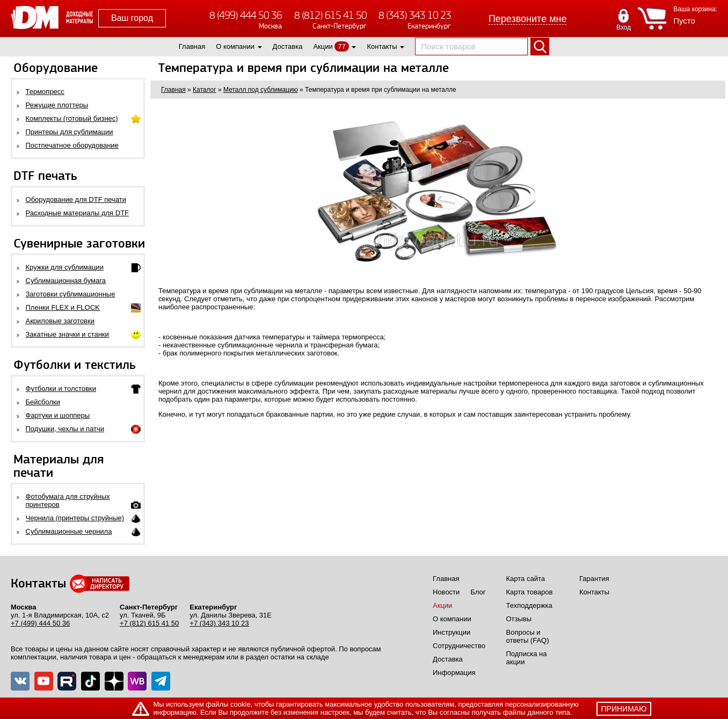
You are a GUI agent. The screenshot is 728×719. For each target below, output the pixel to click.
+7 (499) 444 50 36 (40, 623)
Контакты (382, 46)
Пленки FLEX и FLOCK (63, 307)
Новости (446, 592)
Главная (192, 46)
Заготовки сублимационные (71, 294)
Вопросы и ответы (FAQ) (528, 636)
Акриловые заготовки (60, 321)
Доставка (288, 46)
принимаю (624, 709)
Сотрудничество (459, 646)
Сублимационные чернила (69, 531)
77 (341, 46)
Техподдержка (529, 605)
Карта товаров (530, 592)
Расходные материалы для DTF (78, 213)
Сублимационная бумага (66, 281)
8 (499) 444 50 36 (246, 15)
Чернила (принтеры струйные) (75, 518)
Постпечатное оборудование (72, 145)
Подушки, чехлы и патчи (65, 429)
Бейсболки (43, 402)
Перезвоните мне (528, 19)
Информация (454, 673)
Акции (323, 46)
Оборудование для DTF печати (76, 199)
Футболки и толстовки (61, 388)
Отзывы (519, 619)
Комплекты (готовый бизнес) (72, 118)
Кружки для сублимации (65, 267)
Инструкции (452, 632)
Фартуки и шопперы (58, 415)
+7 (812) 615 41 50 (149, 623)
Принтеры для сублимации (70, 132)
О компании (235, 46)
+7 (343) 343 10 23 (219, 623)
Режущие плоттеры (57, 105)
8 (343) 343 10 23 (415, 15)
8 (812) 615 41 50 (330, 15)
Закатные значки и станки (67, 334)
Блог (478, 592)
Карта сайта (526, 579)
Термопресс (45, 92)
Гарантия (594, 579)
